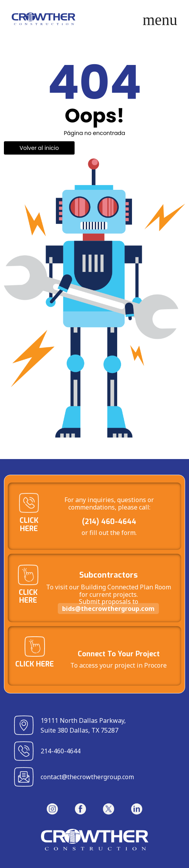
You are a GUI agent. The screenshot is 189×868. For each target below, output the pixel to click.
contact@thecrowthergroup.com (87, 777)
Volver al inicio (39, 148)
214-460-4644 (61, 751)
